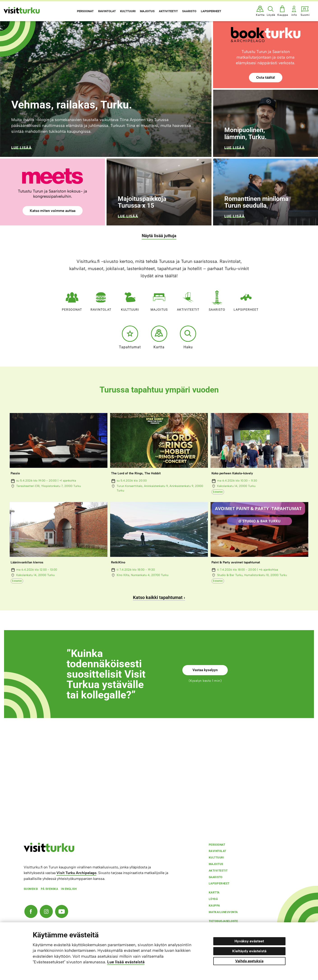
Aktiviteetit (188, 300)
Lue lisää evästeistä (126, 962)
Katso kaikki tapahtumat (158, 597)
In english (69, 889)
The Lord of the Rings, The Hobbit (136, 473)
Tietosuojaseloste (223, 921)
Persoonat (72, 300)
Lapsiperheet (246, 300)
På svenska (49, 889)
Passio (15, 473)
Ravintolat (101, 300)
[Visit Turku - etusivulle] (22, 10)
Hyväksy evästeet (249, 941)
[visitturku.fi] (49, 851)
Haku (188, 337)
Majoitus (159, 300)
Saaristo (217, 300)
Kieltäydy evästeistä (249, 951)
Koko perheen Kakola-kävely (232, 473)
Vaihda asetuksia (249, 961)
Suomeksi (31, 889)
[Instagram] (46, 911)
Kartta (159, 337)
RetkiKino (118, 562)
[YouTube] (62, 911)
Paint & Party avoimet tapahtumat (236, 562)
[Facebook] (31, 911)
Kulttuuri (130, 300)
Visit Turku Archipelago (76, 873)
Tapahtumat (130, 337)
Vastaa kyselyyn (205, 670)
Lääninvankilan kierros (27, 562)
